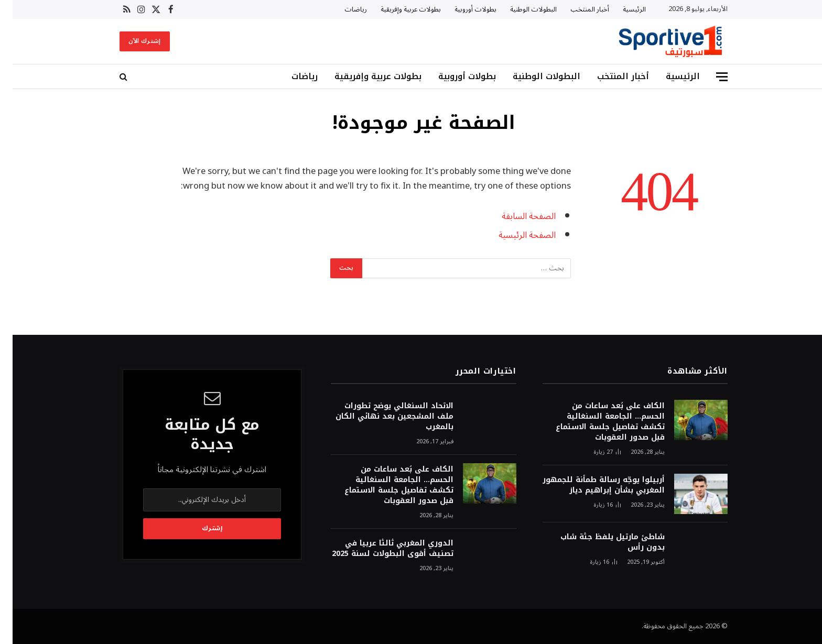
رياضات (343, 9)
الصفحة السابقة (516, 216)
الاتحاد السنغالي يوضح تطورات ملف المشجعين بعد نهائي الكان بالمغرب (382, 417)
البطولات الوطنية (521, 9)
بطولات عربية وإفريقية (398, 9)
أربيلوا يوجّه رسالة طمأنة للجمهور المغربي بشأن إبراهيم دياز (591, 485)
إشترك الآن (132, 41)
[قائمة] (709, 77)
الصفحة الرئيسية (515, 235)
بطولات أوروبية (463, 9)
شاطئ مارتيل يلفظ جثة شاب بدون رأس (600, 542)
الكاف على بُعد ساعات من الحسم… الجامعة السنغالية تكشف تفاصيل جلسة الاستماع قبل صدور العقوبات (598, 422)
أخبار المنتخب (577, 9)
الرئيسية (622, 9)
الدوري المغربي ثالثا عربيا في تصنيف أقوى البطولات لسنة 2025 (380, 549)
